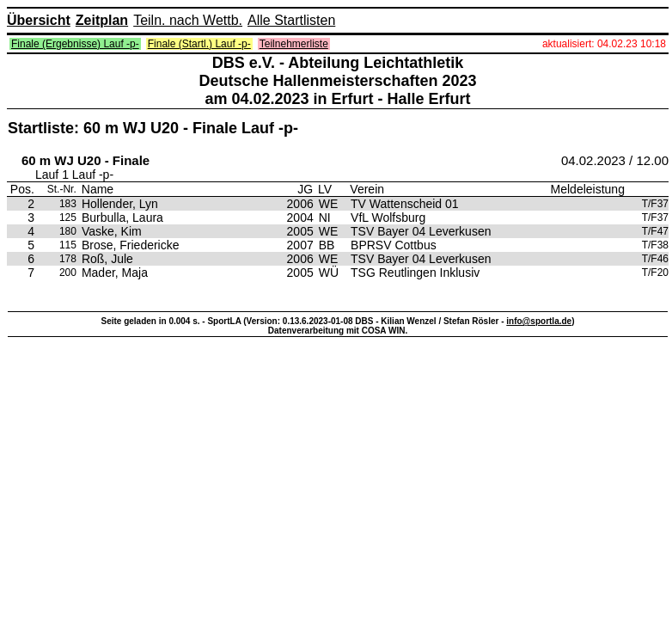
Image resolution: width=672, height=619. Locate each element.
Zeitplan (102, 20)
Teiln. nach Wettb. (188, 20)
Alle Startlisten (291, 20)
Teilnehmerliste (294, 44)
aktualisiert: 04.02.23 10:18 (604, 44)
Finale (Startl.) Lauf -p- (199, 44)
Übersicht (39, 20)
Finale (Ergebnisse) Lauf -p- (75, 44)
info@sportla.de (539, 321)
